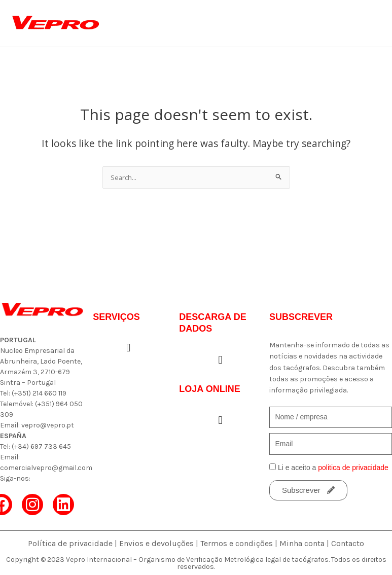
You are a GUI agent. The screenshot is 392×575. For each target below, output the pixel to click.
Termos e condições (237, 543)
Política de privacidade (70, 543)
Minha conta (302, 543)
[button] (129, 348)
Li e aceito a (333, 468)
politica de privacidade (353, 468)
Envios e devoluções (156, 543)
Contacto (348, 543)
